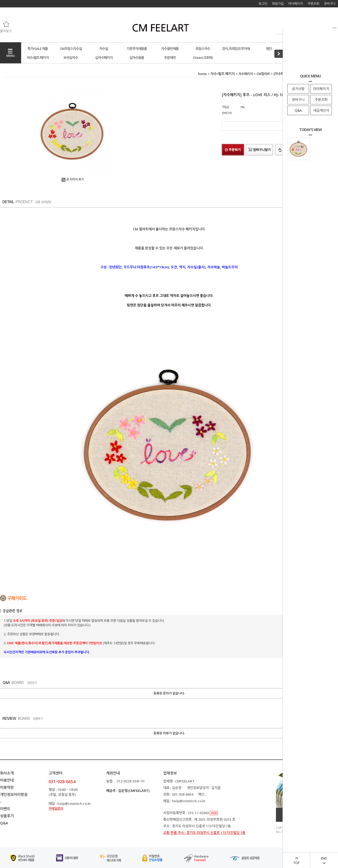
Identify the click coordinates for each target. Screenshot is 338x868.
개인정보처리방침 (14, 794)
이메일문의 (56, 808)
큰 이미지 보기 (73, 179)
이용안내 (7, 780)
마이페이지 (321, 89)
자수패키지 (246, 74)
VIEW (214, 813)
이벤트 (5, 809)
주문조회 (321, 100)
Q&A (298, 110)
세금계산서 (321, 110)
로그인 (263, 4)
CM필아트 (263, 74)
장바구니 (298, 100)
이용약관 (7, 787)
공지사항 (298, 89)
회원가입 (278, 4)
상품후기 (7, 816)
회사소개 (7, 773)
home (202, 74)
